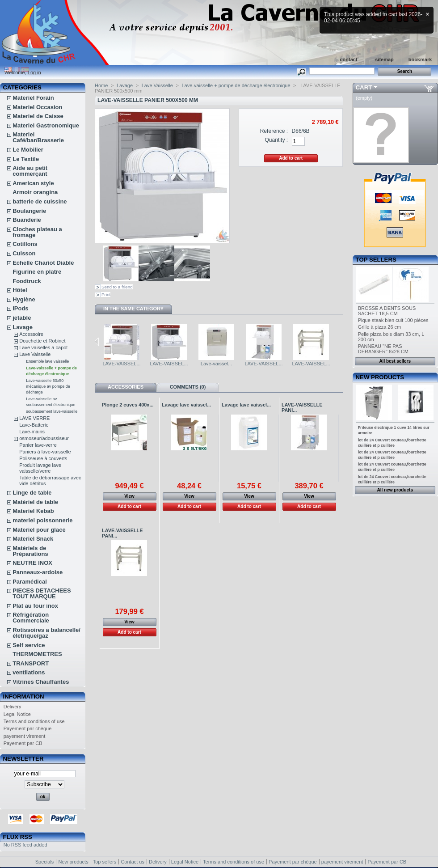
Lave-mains (32, 432)
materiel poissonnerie (42, 520)
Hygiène (24, 299)
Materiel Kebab (33, 511)
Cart (364, 87)
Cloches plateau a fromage (37, 232)
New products (380, 377)
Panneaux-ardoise (38, 572)
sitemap (384, 59)
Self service (29, 645)
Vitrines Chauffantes (41, 682)
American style (33, 183)
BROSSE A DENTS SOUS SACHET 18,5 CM (387, 311)
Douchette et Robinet (42, 341)
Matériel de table (35, 502)
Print (106, 294)
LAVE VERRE (34, 418)
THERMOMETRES (37, 654)
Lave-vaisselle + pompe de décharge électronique (236, 85)
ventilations (29, 672)
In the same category (133, 309)
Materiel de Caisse (38, 116)
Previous (97, 342)
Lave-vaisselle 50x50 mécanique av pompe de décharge (48, 386)
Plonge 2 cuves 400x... (128, 405)
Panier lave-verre (38, 445)
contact (348, 59)
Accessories (126, 387)
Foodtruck (27, 281)
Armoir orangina (35, 192)
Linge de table (32, 493)
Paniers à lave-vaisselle (45, 452)
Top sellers (376, 260)
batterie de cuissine (40, 201)
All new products (395, 490)
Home (101, 85)
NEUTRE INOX (32, 563)
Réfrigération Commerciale (31, 618)
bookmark (420, 59)
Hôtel (20, 290)
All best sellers (395, 361)
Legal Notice (17, 714)
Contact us (133, 862)
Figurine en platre (37, 272)
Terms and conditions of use (34, 721)
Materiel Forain (33, 98)
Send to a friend (117, 287)
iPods (20, 308)
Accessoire (31, 334)
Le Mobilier (28, 150)
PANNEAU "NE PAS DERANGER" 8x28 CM (383, 349)
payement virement (25, 736)
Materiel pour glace (39, 530)
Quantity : (276, 140)
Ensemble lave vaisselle (47, 361)
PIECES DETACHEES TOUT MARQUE (42, 593)
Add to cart (129, 506)
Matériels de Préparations (30, 551)
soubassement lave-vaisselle (52, 411)
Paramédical (30, 582)
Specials (45, 862)
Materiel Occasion (37, 107)
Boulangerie (29, 211)
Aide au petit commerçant (30, 171)
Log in (34, 72)
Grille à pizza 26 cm (380, 327)
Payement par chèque (28, 728)
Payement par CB (23, 743)
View (129, 496)
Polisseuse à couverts (43, 458)
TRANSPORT (31, 663)
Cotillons (25, 244)
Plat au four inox (35, 606)
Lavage (23, 327)
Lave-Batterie (34, 425)
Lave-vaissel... (216, 364)
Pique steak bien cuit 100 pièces (393, 320)
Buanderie (27, 220)
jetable (22, 318)
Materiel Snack (33, 539)
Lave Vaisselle (35, 354)
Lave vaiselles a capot (43, 347)
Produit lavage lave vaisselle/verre (40, 468)
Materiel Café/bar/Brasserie (38, 137)
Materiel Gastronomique (46, 125)
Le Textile (26, 159)
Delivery (13, 707)
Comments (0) (188, 387)
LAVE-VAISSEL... (121, 364)
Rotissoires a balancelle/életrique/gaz (46, 633)
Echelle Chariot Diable (43, 263)
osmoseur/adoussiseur (44, 438)
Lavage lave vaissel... (186, 405)
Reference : (274, 131)
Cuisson (24, 253)
